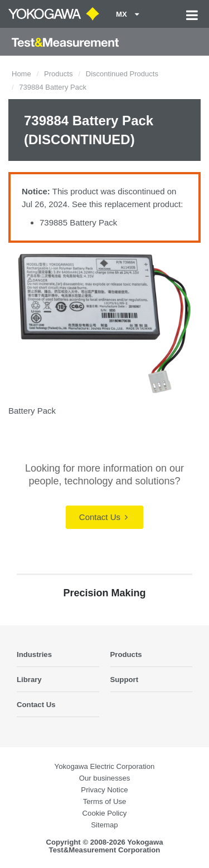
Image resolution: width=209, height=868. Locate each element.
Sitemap (104, 825)
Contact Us (103, 517)
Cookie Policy (105, 813)
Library (29, 680)
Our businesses (105, 778)
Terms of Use (105, 801)
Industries (34, 654)
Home (21, 74)
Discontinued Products (122, 74)
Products (58, 74)
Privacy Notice (104, 790)
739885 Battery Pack (78, 222)
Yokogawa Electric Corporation (105, 766)
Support (125, 680)
